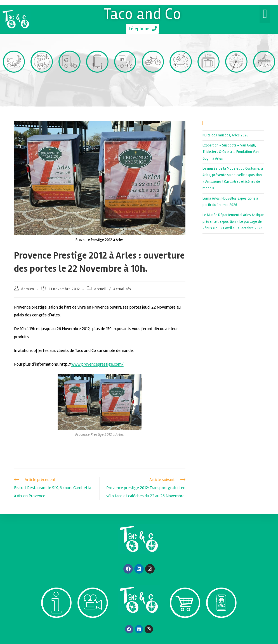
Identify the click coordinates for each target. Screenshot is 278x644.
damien (28, 290)
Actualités (122, 290)
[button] (265, 14)
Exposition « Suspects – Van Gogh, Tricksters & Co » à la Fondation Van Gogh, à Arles (231, 152)
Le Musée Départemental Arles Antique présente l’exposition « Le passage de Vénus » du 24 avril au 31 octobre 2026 (233, 222)
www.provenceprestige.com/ (97, 365)
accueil (100, 290)
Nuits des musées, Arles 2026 (225, 136)
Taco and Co (142, 13)
